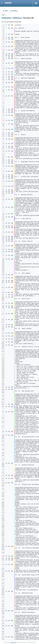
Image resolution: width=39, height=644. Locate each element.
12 (6, 193)
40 (6, 186)
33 (6, 432)
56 (6, 571)
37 (6, 250)
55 (6, 556)
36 (6, 281)
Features (6, 18)
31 (6, 390)
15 (6, 240)
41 (6, 171)
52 (6, 483)
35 (6, 306)
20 (6, 241)
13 (6, 217)
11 (6, 177)
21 (6, 74)
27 (6, 345)
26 (6, 42)
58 (6, 611)
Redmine (13, 643)
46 (6, 47)
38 (6, 226)
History (17, 18)
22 (6, 327)
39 (6, 207)
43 (6, 121)
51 (6, 476)
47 (6, 435)
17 (6, 238)
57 (6, 591)
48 (6, 463)
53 (6, 407)
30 (6, 336)
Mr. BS (4, 22)
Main (3, 15)
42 (6, 144)
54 (6, 546)
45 (6, 68)
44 (6, 87)
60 (6, 621)
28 (6, 54)
